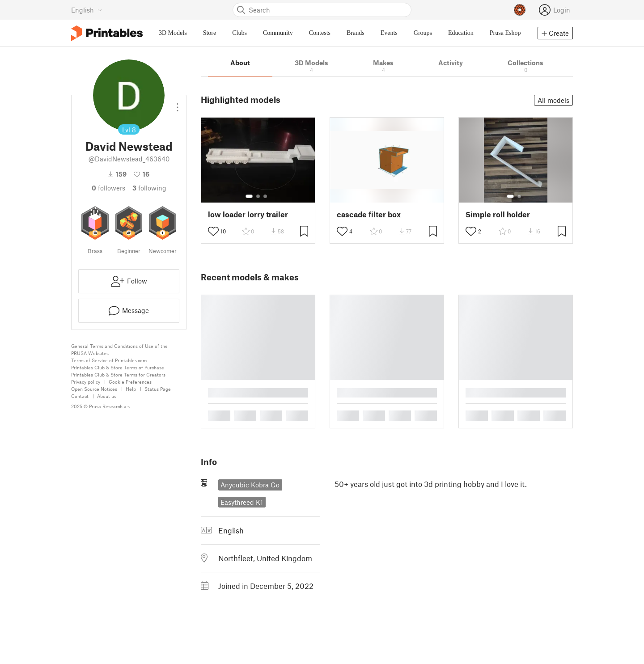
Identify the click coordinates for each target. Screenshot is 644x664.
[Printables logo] (107, 33)
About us (107, 396)
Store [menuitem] (210, 33)
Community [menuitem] (278, 33)
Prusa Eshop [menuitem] (505, 33)
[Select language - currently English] (87, 10)
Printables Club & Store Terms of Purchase (118, 367)
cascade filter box (369, 214)
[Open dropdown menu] (178, 104)
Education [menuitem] (461, 33)
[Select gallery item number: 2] (258, 196)
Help (131, 389)
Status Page (158, 389)
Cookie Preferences (130, 382)
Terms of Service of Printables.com (109, 360)
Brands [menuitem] (356, 33)
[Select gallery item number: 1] (249, 196)
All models (553, 100)
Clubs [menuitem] (239, 33)
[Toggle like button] (213, 231)
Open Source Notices (94, 389)
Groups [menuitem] (423, 33)
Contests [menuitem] (320, 33)
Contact (80, 396)
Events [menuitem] (389, 33)
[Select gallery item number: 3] (265, 196)
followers (108, 188)
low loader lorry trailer (248, 214)
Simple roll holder (498, 214)
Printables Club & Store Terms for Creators (118, 374)
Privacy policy (86, 382)
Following (149, 188)
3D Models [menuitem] (173, 33)
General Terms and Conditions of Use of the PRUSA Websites (119, 349)
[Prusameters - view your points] (520, 10)
